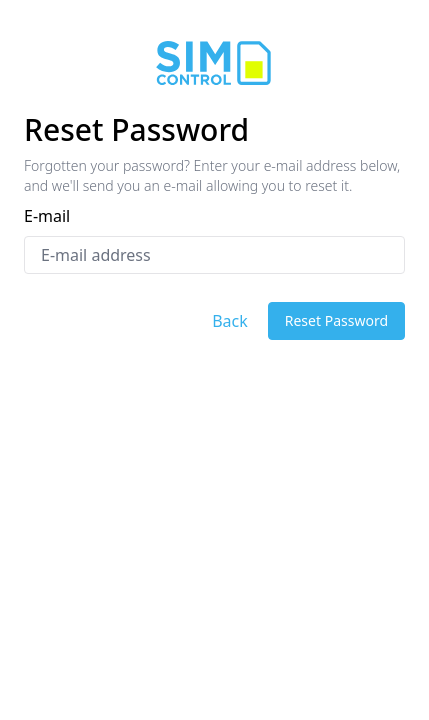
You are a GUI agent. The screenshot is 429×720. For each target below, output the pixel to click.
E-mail (47, 216)
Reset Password (336, 320)
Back (230, 321)
